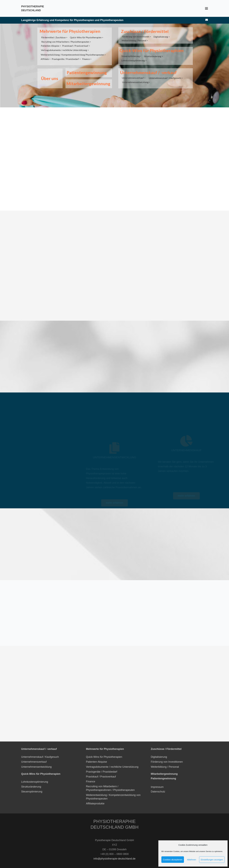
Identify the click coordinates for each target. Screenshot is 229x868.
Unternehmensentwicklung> (136, 82)
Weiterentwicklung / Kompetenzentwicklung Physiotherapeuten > (73, 55)
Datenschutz (158, 788)
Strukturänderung (31, 783)
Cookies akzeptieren (173, 860)
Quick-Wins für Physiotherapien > (87, 37)
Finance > (87, 59)
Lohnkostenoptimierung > (134, 60)
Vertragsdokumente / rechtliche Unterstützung (112, 763)
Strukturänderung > (153, 56)
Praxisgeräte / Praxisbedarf (102, 768)
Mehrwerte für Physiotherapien (70, 31)
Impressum (157, 784)
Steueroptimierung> (131, 56)
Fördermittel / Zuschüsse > (54, 37)
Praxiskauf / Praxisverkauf (101, 773)
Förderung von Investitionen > (136, 36)
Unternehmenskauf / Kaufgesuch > (166, 78)
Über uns (50, 78)
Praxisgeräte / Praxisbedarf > (66, 59)
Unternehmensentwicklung (36, 763)
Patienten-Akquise (96, 758)
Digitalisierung (159, 753)
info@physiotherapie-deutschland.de (114, 855)
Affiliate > (46, 59)
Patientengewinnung (87, 72)
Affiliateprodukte (95, 800)
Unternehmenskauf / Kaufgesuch (40, 753)
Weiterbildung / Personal (165, 763)
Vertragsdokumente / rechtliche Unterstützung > (65, 50)
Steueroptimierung (32, 788)
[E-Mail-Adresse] (207, 20)
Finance (91, 778)
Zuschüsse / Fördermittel (145, 31)
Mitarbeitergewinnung (88, 84)
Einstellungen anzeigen (212, 860)
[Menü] (206, 8)
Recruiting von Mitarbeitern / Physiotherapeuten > (66, 42)
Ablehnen (191, 860)
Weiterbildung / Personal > (135, 40)
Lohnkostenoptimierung (35, 778)
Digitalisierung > (162, 37)
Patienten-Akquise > (51, 46)
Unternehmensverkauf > (134, 78)
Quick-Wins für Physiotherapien (104, 753)
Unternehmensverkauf (34, 758)
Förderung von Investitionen (167, 758)
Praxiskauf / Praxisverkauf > (76, 46)
